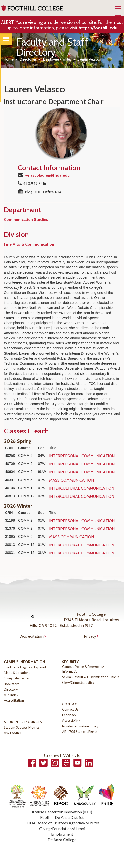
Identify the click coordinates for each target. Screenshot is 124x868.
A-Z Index (11, 695)
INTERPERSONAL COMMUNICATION (82, 456)
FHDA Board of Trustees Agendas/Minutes (62, 823)
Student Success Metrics (22, 727)
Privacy (90, 636)
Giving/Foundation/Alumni (62, 828)
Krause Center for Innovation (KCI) (62, 812)
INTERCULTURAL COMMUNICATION (82, 488)
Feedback (69, 715)
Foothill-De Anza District (62, 817)
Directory (11, 689)
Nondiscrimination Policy (80, 726)
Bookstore (12, 684)
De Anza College (62, 840)
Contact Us (70, 709)
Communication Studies (26, 220)
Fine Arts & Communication (29, 244)
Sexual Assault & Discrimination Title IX (91, 677)
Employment (62, 834)
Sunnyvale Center (17, 678)
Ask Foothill (13, 733)
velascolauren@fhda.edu (47, 175)
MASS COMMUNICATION (71, 480)
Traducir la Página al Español (25, 667)
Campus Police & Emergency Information (83, 669)
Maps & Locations (17, 673)
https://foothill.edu (98, 28)
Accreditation (32, 636)
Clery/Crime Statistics (78, 683)
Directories (28, 59)
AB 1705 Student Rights (80, 732)
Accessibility (71, 720)
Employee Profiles (57, 59)
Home (9, 59)
